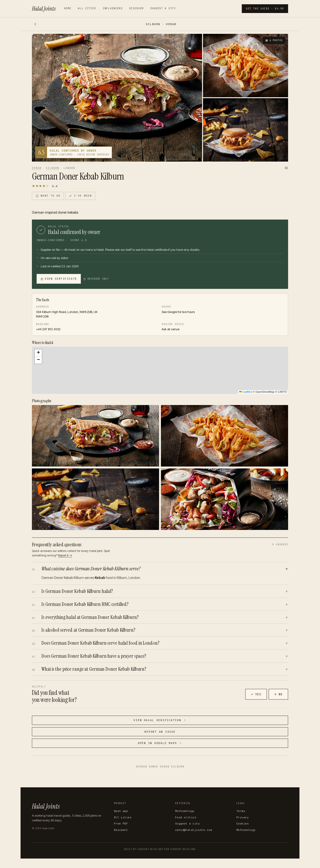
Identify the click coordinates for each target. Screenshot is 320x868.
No (278, 694)
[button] (160, 370)
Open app (121, 811)
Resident (121, 830)
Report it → (65, 555)
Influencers (112, 8)
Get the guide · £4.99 (265, 9)
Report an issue (160, 732)
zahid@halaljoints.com (194, 830)
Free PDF (121, 824)
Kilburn (52, 168)
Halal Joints (44, 9)
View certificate (59, 279)
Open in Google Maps (160, 743)
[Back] (35, 24)
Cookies (242, 824)
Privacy (242, 817)
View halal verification (160, 720)
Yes (256, 694)
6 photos (274, 40)
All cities (87, 8)
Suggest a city (163, 8)
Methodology (185, 811)
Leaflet (245, 392)
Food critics (186, 817)
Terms (241, 811)
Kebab (37, 168)
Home (68, 8)
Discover (136, 8)
